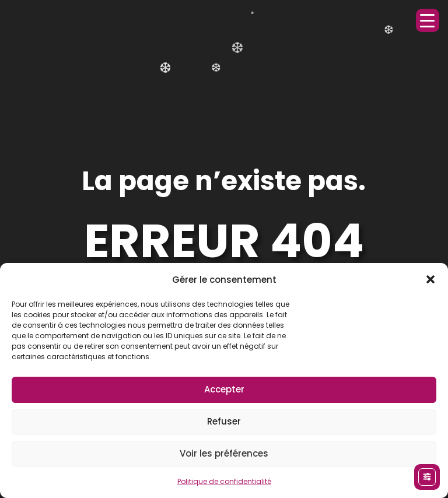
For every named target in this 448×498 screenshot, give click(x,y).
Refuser (224, 421)
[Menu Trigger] (428, 20)
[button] (430, 279)
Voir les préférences (224, 453)
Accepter (224, 389)
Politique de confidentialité (224, 481)
